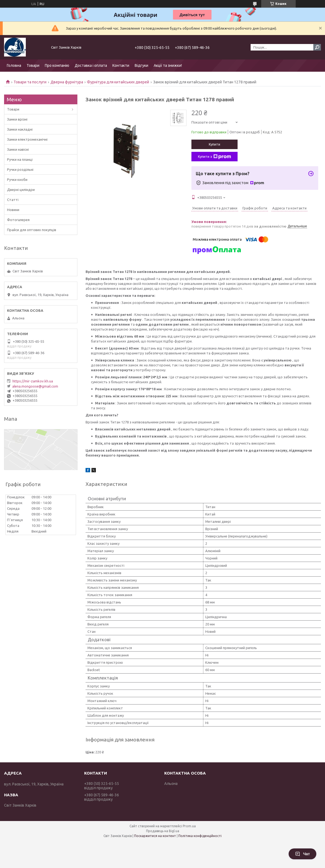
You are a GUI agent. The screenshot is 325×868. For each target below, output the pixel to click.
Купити (214, 144)
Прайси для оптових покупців (32, 230)
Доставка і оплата (91, 65)
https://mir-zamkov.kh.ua (33, 381)
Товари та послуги (30, 82)
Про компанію (57, 65)
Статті (13, 200)
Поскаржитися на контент (155, 836)
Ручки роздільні (20, 169)
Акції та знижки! (168, 65)
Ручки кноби (17, 180)
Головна (14, 65)
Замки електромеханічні (27, 139)
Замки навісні (18, 149)
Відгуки (141, 65)
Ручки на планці (20, 159)
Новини (13, 210)
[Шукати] (317, 47)
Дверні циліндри (21, 190)
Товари (33, 65)
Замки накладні (20, 129)
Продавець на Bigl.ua (163, 831)
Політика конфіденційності (200, 836)
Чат (302, 854)
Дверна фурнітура (67, 82)
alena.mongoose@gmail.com (35, 386)
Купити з (214, 157)
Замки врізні (17, 119)
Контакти (121, 65)
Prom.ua (189, 826)
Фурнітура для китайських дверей (118, 82)
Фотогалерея (18, 220)
